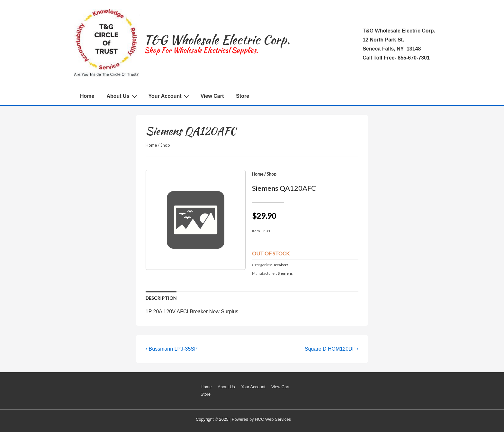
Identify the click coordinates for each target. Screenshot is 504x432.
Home (87, 96)
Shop (165, 145)
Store (243, 96)
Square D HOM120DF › (332, 349)
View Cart (212, 96)
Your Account (170, 96)
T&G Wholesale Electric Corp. (217, 40)
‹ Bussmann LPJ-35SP (172, 349)
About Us (122, 96)
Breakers (281, 265)
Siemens (285, 273)
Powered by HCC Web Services (261, 419)
